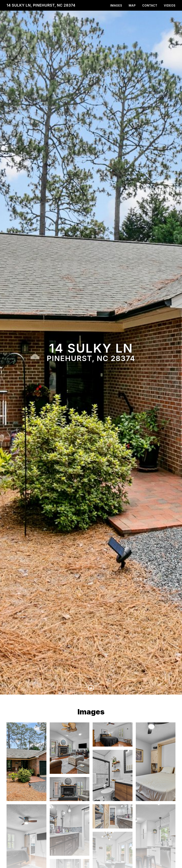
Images (116, 5)
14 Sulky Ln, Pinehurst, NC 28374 (41, 5)
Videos (170, 5)
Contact (150, 5)
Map (132, 5)
